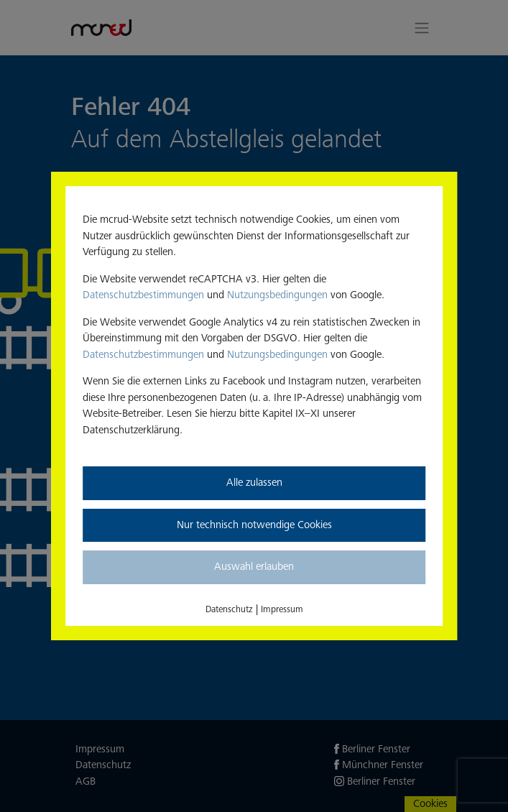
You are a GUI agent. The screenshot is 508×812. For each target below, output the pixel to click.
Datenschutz (229, 609)
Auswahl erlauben (254, 567)
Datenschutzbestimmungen (143, 295)
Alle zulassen (254, 483)
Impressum (282, 609)
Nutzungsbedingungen (277, 295)
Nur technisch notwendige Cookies (254, 525)
